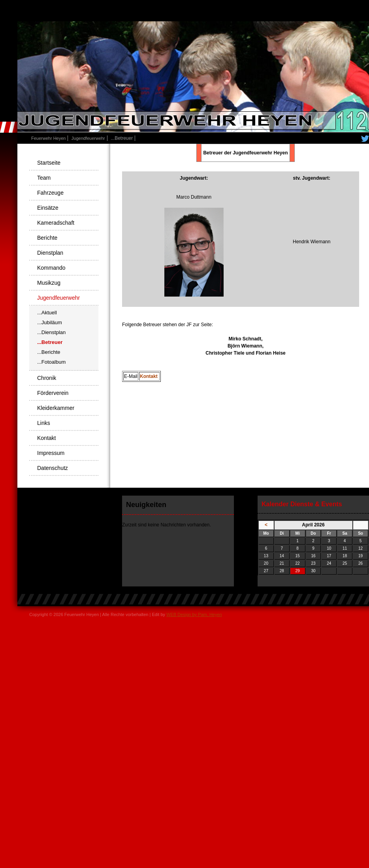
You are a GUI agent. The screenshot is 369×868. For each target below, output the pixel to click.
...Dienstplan (51, 332)
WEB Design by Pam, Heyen (194, 614)
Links (44, 423)
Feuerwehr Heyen (48, 138)
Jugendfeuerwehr (88, 138)
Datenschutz (53, 468)
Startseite (49, 163)
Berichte (47, 238)
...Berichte (49, 352)
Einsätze (48, 208)
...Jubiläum (50, 322)
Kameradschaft (56, 223)
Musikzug (49, 283)
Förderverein (53, 393)
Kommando (51, 268)
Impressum (51, 453)
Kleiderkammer (56, 408)
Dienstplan (50, 253)
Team (44, 178)
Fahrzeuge (50, 193)
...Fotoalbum (51, 362)
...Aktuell (47, 313)
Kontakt (149, 376)
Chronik (47, 378)
